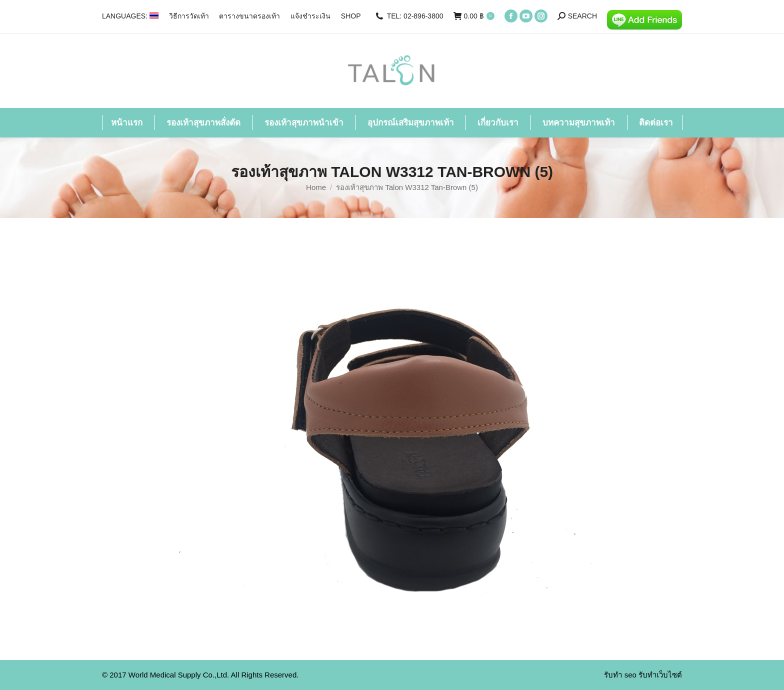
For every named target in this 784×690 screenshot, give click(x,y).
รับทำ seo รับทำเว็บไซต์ (643, 675)
